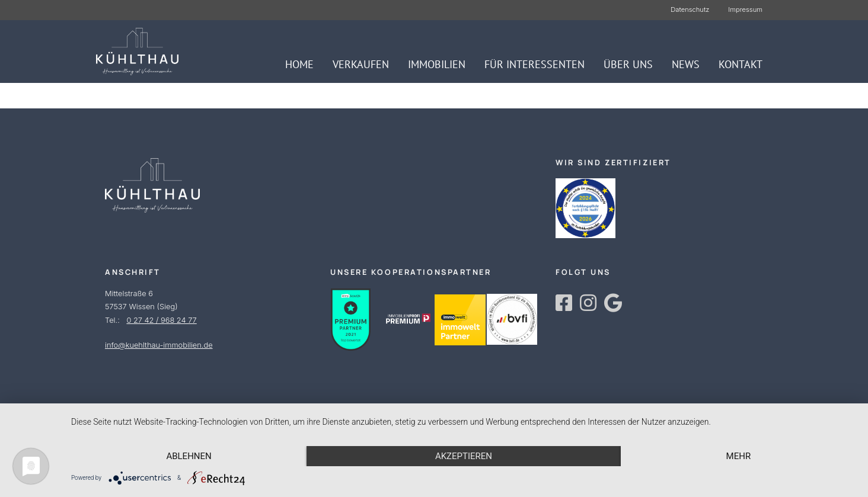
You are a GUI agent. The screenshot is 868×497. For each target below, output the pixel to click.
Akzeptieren (464, 456)
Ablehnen (189, 456)
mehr (739, 456)
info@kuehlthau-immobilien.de (159, 345)
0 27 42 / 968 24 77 (161, 320)
